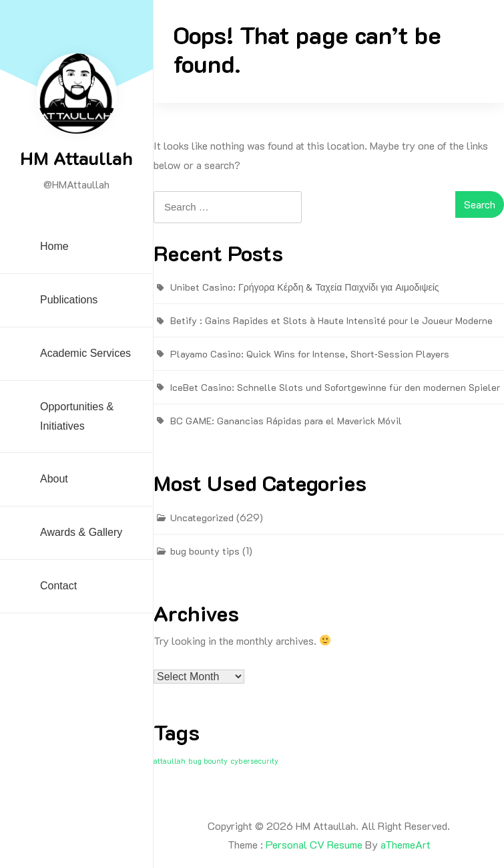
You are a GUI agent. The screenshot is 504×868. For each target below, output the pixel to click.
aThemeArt (406, 844)
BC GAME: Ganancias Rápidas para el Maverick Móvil (286, 421)
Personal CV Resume (314, 844)
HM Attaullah (76, 158)
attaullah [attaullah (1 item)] (170, 761)
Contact (58, 586)
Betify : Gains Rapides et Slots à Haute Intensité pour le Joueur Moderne (331, 320)
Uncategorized (202, 518)
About (54, 479)
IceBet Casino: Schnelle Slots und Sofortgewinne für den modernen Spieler (335, 387)
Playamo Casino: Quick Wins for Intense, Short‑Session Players (310, 354)
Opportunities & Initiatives (77, 416)
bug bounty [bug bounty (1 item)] (208, 761)
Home (54, 246)
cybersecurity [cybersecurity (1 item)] (254, 761)
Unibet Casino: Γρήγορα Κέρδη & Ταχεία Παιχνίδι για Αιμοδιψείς (305, 287)
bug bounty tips (205, 551)
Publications (69, 300)
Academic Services (85, 353)
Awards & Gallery (81, 532)
